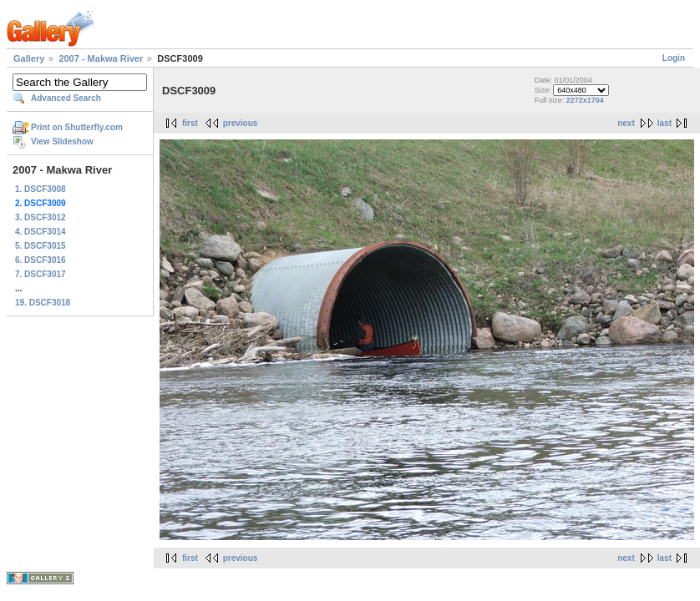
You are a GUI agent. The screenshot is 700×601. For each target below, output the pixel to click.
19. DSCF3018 (43, 303)
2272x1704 (585, 100)
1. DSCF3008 (41, 189)
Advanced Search (66, 98)
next (626, 123)
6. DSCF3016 (41, 260)
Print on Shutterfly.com (77, 127)
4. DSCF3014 (41, 232)
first (190, 123)
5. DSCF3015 (41, 246)
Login (674, 58)
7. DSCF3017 (41, 274)
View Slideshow (62, 141)
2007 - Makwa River (101, 58)
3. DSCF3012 (41, 217)
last (664, 123)
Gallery (29, 58)
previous (241, 123)
